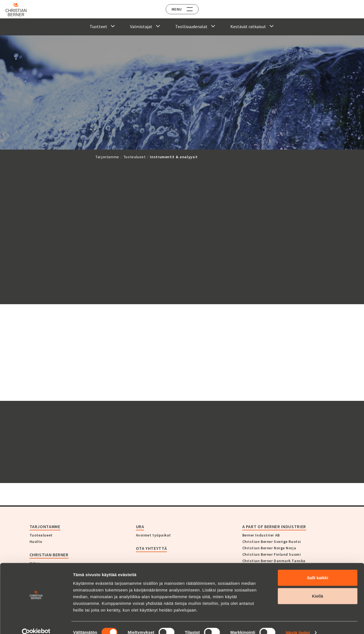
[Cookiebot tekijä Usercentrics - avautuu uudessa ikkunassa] (36, 623)
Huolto (36, 542)
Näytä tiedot (298, 623)
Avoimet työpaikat (154, 535)
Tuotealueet (135, 157)
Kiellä (317, 587)
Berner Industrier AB (261, 535)
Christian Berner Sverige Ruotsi (272, 542)
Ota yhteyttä (152, 548)
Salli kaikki (318, 568)
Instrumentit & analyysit (174, 157)
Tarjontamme (107, 157)
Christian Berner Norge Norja (269, 548)
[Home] (20, 9)
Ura (140, 526)
